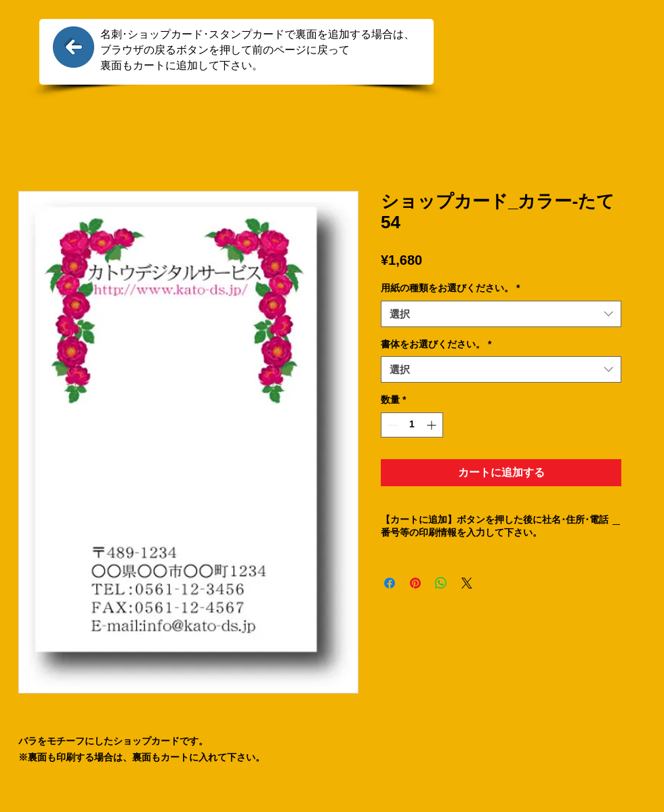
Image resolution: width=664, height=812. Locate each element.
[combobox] (501, 314)
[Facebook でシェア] (390, 583)
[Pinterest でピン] (415, 583)
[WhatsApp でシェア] (441, 583)
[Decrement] (391, 425)
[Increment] (433, 425)
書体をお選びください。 (436, 344)
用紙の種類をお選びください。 (450, 288)
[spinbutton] (412, 425)
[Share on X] (467, 583)
